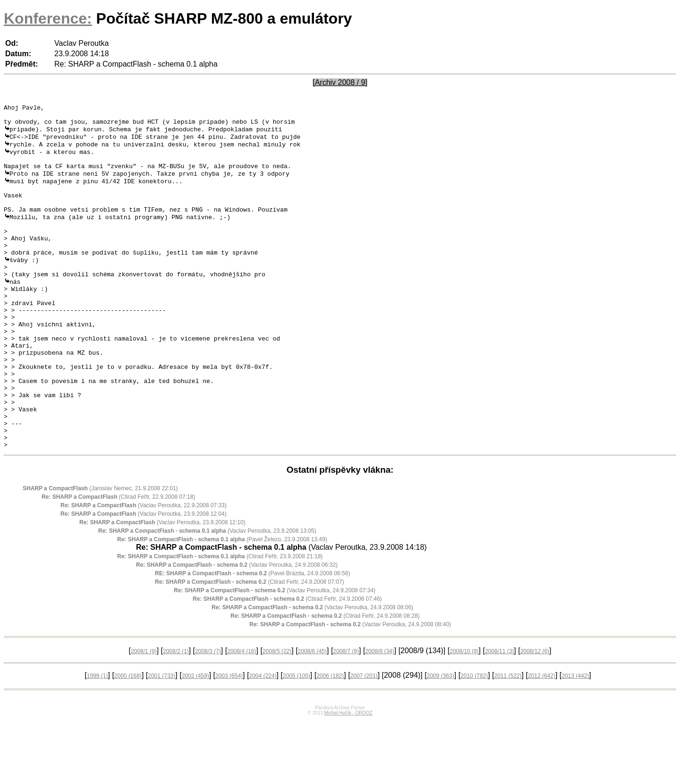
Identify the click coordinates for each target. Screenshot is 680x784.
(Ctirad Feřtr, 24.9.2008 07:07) (250, 646)
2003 (229, 740)
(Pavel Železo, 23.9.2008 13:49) (222, 603)
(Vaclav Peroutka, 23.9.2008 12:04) (144, 578)
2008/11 (499, 715)
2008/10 (464, 715)
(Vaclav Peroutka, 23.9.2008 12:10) (162, 586)
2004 (263, 740)
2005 (297, 740)
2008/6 (312, 715)
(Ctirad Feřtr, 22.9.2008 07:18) (118, 561)
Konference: (48, 18)
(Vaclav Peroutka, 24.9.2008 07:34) (275, 654)
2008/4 (242, 715)
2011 (508, 740)
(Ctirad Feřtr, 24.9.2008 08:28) (325, 680)
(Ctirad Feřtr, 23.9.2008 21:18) (220, 620)
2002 (195, 740)
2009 (441, 740)
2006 (330, 740)
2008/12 (535, 715)
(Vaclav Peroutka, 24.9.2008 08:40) (350, 688)
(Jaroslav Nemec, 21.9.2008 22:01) (100, 552)
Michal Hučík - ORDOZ (348, 777)
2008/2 (176, 715)
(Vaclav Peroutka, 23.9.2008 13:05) (207, 595)
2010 (474, 740)
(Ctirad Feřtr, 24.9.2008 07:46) (287, 663)
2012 (542, 740)
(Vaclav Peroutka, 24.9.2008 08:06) (312, 671)
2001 (161, 740)
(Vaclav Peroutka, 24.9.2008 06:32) (237, 629)
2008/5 (277, 715)
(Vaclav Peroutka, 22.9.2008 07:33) (144, 569)
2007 (364, 740)
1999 (98, 740)
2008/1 (144, 715)
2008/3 (208, 715)
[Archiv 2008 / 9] (340, 82)
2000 (128, 740)
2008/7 (346, 715)
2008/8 (379, 715)
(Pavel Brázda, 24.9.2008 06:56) (252, 637)
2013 (575, 740)
